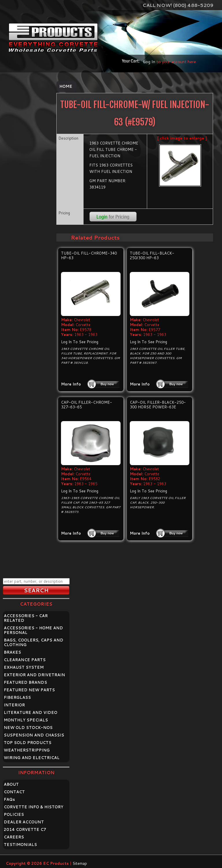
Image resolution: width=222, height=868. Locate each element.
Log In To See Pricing (80, 342)
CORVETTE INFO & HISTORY (34, 807)
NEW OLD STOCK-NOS (28, 728)
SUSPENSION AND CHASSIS (34, 735)
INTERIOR (14, 705)
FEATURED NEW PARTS (29, 690)
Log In (149, 62)
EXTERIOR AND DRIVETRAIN (34, 675)
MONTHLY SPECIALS (26, 720)
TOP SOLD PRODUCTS (28, 743)
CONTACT (14, 792)
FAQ (9, 799)
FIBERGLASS (17, 697)
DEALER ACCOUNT (24, 822)
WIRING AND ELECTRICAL (32, 758)
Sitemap (80, 863)
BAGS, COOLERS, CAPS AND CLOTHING (34, 642)
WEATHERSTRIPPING (27, 750)
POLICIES (14, 814)
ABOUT (11, 784)
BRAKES (12, 652)
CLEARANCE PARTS (25, 660)
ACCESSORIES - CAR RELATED (26, 618)
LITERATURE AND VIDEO (30, 712)
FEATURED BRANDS (25, 682)
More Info (71, 384)
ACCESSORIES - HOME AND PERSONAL (33, 630)
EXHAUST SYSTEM (24, 667)
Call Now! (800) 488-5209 (178, 5)
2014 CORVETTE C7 (25, 829)
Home (66, 86)
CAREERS (14, 837)
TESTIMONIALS (20, 845)
